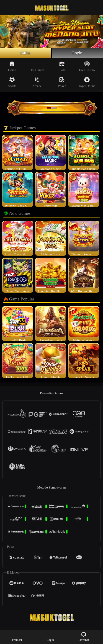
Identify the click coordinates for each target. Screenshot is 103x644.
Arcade (37, 82)
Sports (12, 82)
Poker (62, 82)
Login (77, 53)
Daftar (26, 53)
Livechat (84, 637)
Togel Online (87, 82)
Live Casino (87, 66)
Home (12, 66)
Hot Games (37, 66)
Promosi (17, 637)
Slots (62, 66)
